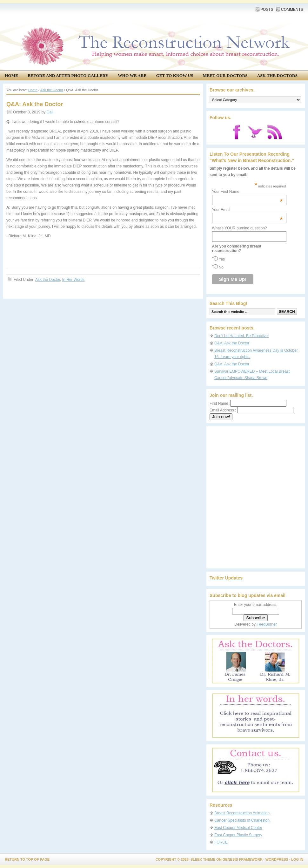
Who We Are (132, 75)
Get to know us (174, 75)
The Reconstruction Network (152, 25)
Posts (267, 10)
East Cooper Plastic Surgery (238, 835)
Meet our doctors (225, 75)
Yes (222, 259)
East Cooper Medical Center (238, 828)
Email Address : (223, 410)
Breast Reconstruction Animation (242, 813)
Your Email (248, 210)
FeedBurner (267, 624)
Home (11, 75)
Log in (297, 859)
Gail (50, 112)
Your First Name (248, 192)
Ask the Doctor (48, 280)
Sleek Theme (203, 859)
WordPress (277, 859)
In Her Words (73, 280)
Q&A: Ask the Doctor (232, 343)
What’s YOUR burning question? (240, 228)
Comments (292, 10)
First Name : (248, 403)
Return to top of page (27, 859)
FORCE (221, 842)
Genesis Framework (243, 859)
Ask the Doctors (278, 75)
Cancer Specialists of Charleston (242, 820)
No (221, 267)
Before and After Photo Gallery (68, 75)
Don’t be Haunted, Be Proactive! (241, 336)
